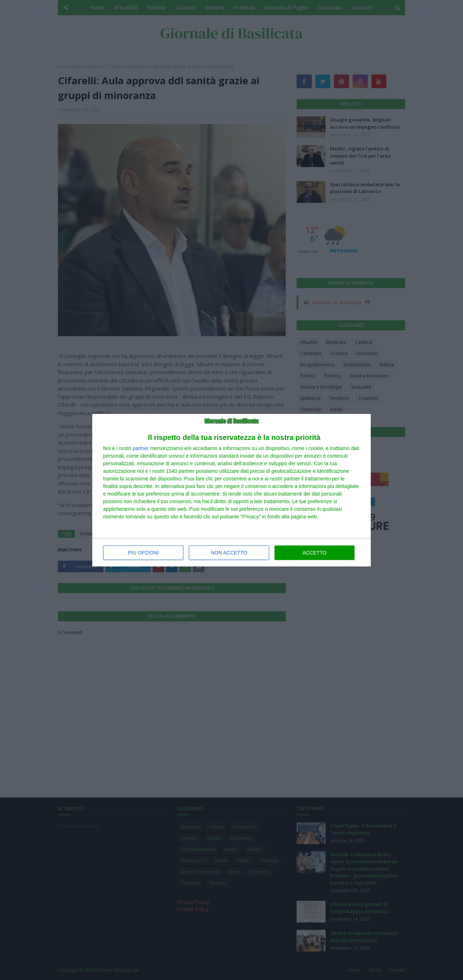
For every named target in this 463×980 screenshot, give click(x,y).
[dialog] (231, 490)
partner (141, 448)
